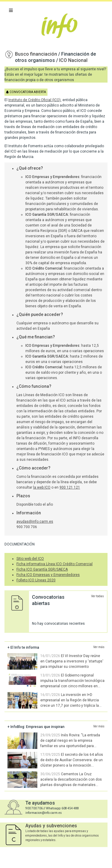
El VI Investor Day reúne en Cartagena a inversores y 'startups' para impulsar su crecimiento (72, 661)
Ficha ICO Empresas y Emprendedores (48, 575)
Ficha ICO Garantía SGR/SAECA (42, 569)
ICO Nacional (73, 60)
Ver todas (98, 596)
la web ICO (42, 487)
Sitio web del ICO (30, 559)
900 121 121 (70, 487)
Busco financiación (37, 54)
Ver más (99, 647)
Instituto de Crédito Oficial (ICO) (34, 100)
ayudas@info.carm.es (35, 522)
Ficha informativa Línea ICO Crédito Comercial (55, 564)
